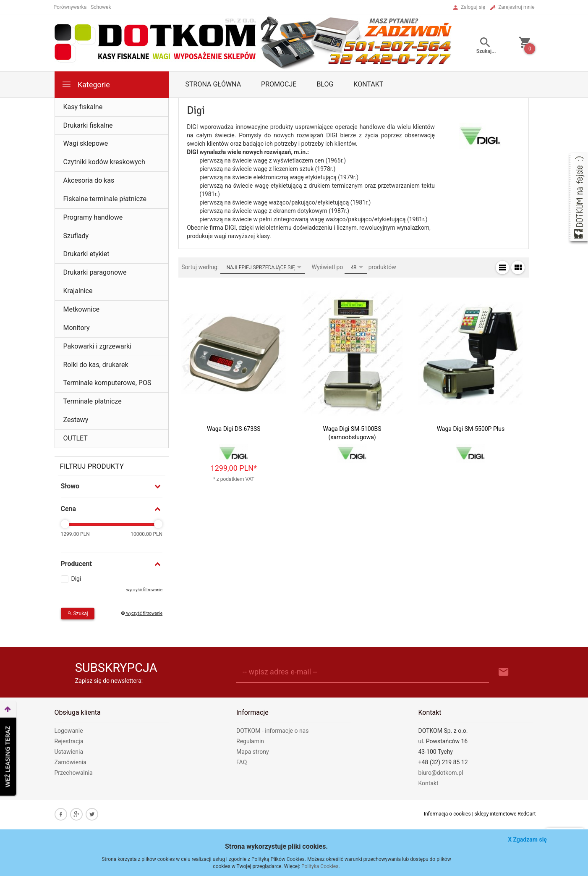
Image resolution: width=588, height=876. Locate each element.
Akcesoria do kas (89, 180)
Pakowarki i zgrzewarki (98, 346)
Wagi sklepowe (86, 143)
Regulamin (250, 741)
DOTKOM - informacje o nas (272, 731)
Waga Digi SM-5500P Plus (471, 429)
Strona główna (213, 84)
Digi (76, 579)
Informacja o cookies (447, 814)
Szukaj (78, 614)
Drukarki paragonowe (95, 272)
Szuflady (76, 236)
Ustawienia (69, 752)
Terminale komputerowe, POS (107, 383)
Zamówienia (71, 762)
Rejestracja (69, 741)
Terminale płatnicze (93, 401)
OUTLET (76, 438)
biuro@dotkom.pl (441, 773)
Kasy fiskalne (83, 107)
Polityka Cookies (320, 866)
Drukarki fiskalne (88, 125)
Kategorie (86, 84)
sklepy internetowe (496, 814)
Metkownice (82, 309)
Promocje (279, 84)
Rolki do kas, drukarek (96, 365)
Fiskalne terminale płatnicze (105, 199)
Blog (325, 84)
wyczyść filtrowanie (144, 590)
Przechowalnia (74, 773)
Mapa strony (253, 752)
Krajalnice (78, 291)
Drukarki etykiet (86, 254)
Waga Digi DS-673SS (234, 429)
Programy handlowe (93, 217)
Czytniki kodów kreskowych (104, 162)
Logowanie (69, 731)
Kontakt (368, 84)
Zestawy (76, 420)
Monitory (77, 328)
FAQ (242, 762)
